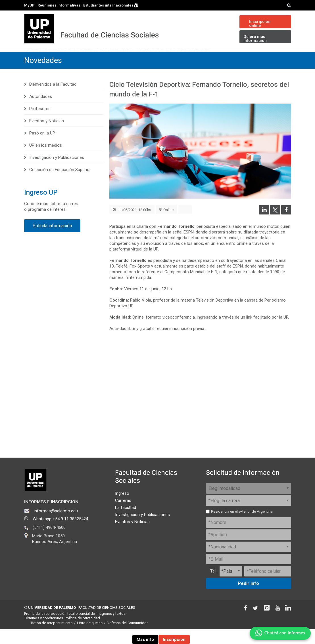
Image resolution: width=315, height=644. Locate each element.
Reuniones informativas (59, 5)
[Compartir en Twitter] (275, 228)
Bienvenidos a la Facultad (53, 99)
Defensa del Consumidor (127, 638)
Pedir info (248, 598)
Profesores (40, 123)
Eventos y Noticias (47, 136)
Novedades (272, 58)
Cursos (101, 58)
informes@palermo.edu (56, 525)
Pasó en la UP (42, 148)
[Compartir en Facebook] (286, 228)
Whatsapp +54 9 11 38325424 (60, 533)
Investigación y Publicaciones (212, 58)
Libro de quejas (90, 638)
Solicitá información (52, 240)
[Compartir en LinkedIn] (264, 228)
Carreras (70, 58)
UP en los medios (46, 160)
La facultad (126, 522)
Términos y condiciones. (44, 633)
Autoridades (41, 111)
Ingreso (39, 58)
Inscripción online (260, 24)
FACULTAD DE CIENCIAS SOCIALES (107, 622)
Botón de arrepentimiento (52, 638)
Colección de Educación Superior (60, 184)
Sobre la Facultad (143, 58)
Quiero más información (255, 39)
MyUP (29, 5)
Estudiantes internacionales (111, 5)
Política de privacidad (82, 633)
